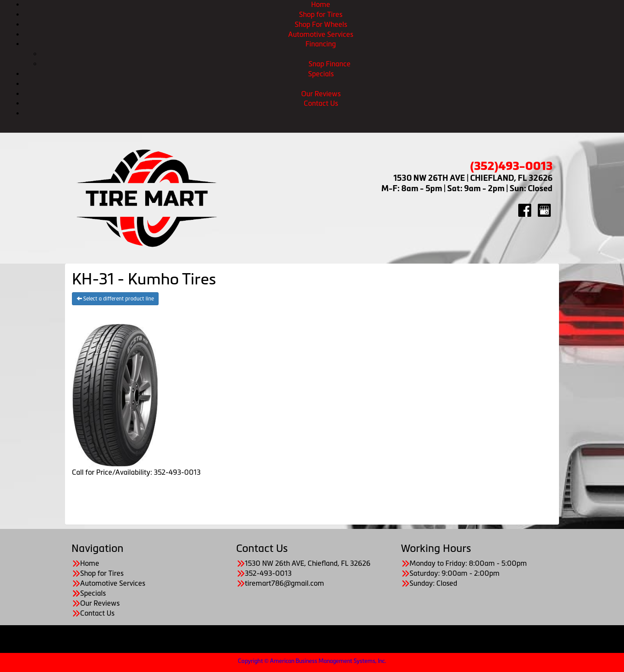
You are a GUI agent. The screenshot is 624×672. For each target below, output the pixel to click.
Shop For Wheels (321, 24)
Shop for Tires (321, 14)
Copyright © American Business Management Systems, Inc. (312, 661)
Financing (321, 44)
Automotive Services (321, 34)
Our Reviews (321, 94)
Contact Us (321, 103)
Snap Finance (330, 64)
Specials (321, 74)
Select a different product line (115, 299)
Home (321, 4)
